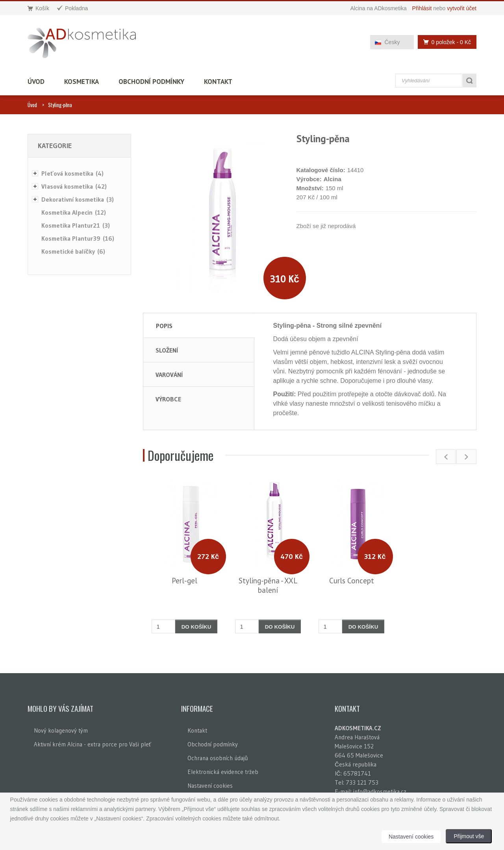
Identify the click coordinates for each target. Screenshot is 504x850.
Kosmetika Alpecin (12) (74, 212)
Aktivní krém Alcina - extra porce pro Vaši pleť (93, 744)
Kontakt (218, 82)
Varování (169, 375)
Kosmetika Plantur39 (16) (78, 238)
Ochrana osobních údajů (218, 758)
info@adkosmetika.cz (380, 792)
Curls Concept (352, 581)
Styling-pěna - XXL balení (268, 585)
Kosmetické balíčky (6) (73, 251)
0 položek (445, 42)
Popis (164, 326)
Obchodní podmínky (151, 82)
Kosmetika (82, 82)
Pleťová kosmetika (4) (72, 173)
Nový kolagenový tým (61, 730)
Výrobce (168, 399)
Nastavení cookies (210, 786)
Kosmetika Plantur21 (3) (76, 225)
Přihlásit (422, 8)
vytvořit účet (462, 8)
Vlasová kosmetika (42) (74, 186)
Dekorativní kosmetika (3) (78, 199)
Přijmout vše (469, 836)
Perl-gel (184, 581)
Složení (167, 350)
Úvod (36, 82)
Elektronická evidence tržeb (223, 772)
